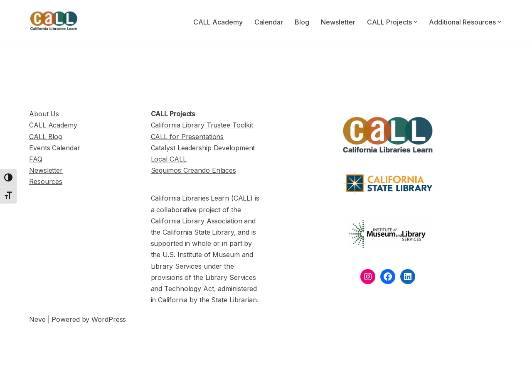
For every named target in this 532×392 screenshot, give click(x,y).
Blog (302, 22)
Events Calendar (55, 148)
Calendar (269, 22)
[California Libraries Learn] (54, 22)
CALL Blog (46, 137)
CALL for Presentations (187, 137)
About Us (44, 114)
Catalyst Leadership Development (203, 148)
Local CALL (169, 159)
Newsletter (338, 22)
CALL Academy (218, 22)
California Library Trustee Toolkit (202, 125)
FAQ (36, 159)
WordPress (109, 319)
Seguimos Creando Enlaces (194, 170)
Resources (46, 181)
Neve (37, 319)
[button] (416, 22)
